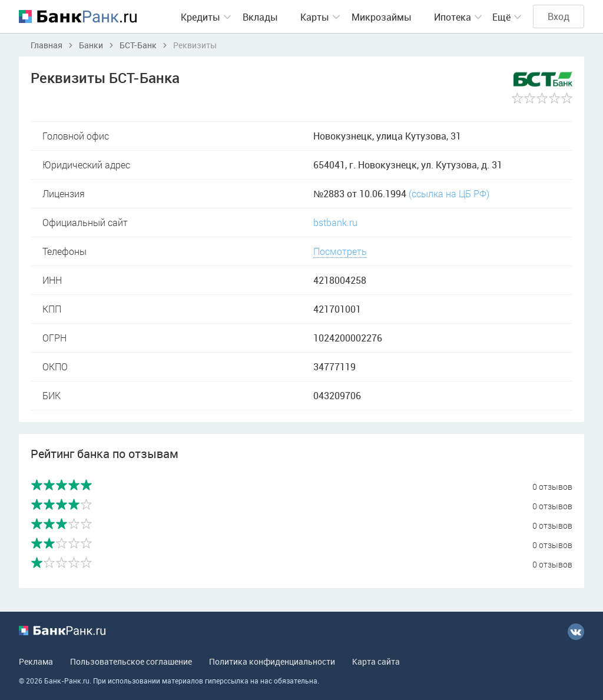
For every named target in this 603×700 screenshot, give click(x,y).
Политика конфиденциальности (272, 661)
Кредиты (201, 17)
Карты (315, 17)
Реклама (36, 661)
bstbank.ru (335, 222)
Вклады (260, 17)
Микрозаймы (382, 17)
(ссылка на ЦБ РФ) (449, 193)
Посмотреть (340, 251)
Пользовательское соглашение (131, 661)
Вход (559, 16)
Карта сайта (376, 661)
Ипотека (453, 17)
